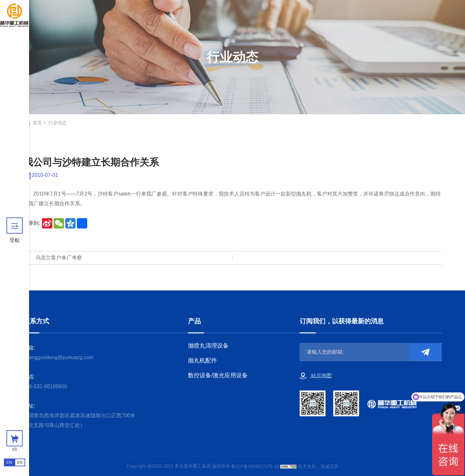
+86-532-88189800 (45, 386)
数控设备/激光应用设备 (218, 375)
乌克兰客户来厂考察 (59, 258)
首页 (37, 123)
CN (9, 462)
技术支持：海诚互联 (318, 466)
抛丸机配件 (202, 360)
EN (20, 462)
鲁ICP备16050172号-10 (255, 466)
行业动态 (57, 123)
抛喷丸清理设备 (208, 346)
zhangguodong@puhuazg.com (58, 357)
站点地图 (316, 376)
